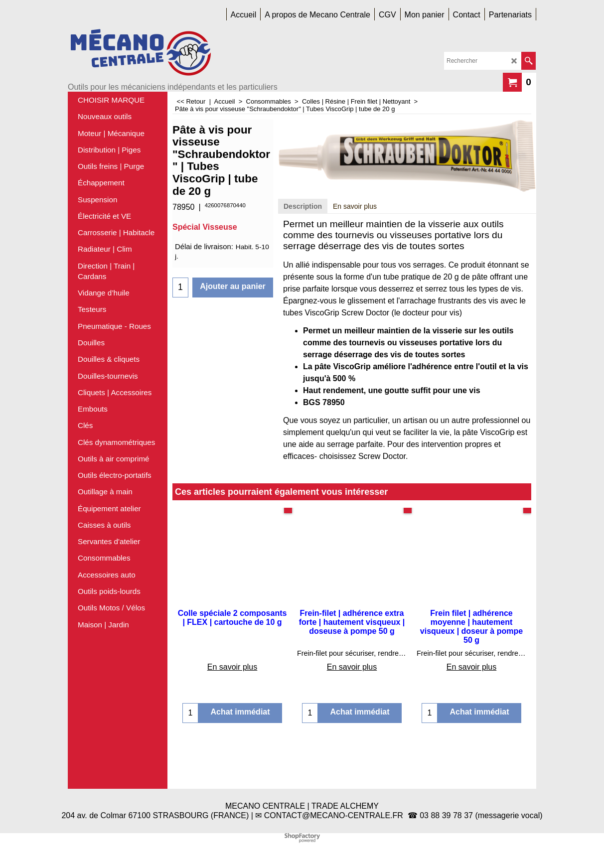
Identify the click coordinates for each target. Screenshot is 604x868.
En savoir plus (355, 252)
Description (303, 252)
